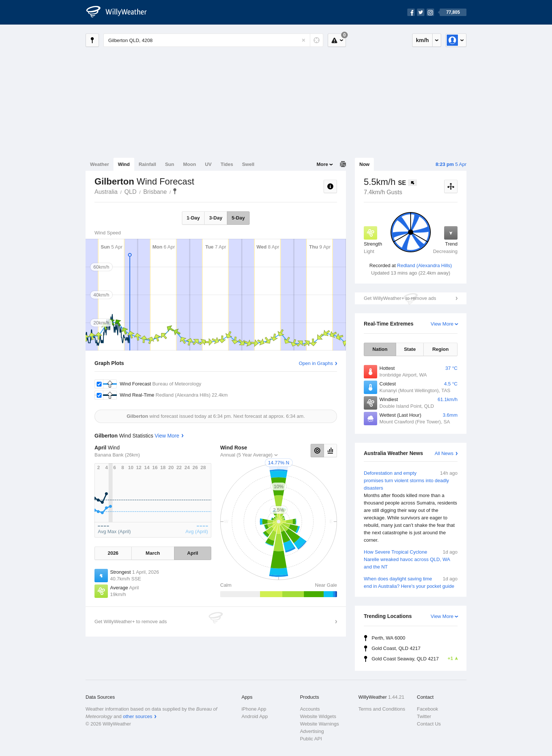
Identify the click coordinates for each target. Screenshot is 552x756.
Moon (190, 164)
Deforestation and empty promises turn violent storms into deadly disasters (411, 507)
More (322, 164)
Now (364, 164)
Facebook (428, 709)
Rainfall (147, 164)
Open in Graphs (316, 363)
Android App (255, 716)
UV (208, 164)
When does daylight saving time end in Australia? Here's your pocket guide (411, 582)
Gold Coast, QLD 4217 (396, 648)
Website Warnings (319, 724)
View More (442, 324)
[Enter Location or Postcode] (213, 40)
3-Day (216, 218)
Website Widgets (318, 716)
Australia (106, 192)
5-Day (238, 218)
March (153, 553)
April (193, 553)
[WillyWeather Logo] (121, 12)
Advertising (312, 731)
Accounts (310, 709)
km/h (422, 40)
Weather (100, 164)
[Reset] (304, 40)
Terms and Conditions (382, 709)
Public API (311, 739)
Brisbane (155, 192)
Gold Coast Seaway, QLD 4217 (415, 659)
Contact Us (429, 724)
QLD (130, 192)
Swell (248, 164)
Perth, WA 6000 (389, 638)
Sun (170, 164)
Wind (124, 164)
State (410, 349)
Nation (380, 349)
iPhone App (254, 709)
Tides (227, 164)
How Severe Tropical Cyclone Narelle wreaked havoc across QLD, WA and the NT (411, 559)
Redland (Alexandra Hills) (425, 265)
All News (444, 453)
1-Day (193, 218)
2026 (113, 553)
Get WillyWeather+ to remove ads (400, 298)
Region (440, 349)
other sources (137, 716)
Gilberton (175, 191)
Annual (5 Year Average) (246, 455)
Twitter (424, 716)
